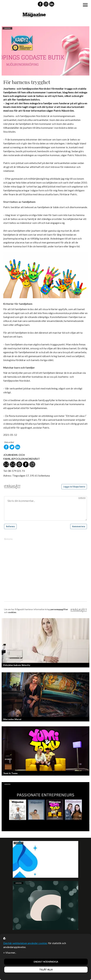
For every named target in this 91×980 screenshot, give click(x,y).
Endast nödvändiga (46, 962)
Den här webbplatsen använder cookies (25, 943)
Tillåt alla (46, 970)
